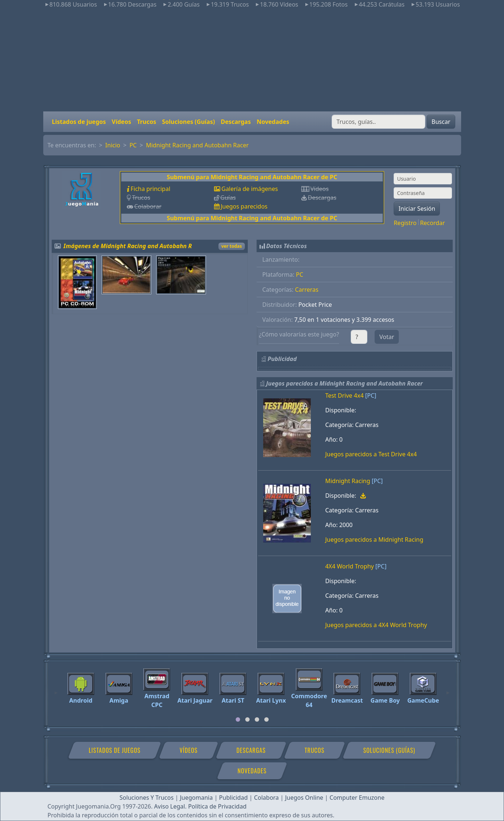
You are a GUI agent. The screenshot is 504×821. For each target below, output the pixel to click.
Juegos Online (304, 798)
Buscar (441, 122)
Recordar (433, 223)
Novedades (273, 122)
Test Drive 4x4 (344, 395)
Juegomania (196, 798)
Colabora (266, 798)
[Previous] (56, 689)
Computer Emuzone (357, 798)
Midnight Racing (348, 481)
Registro (405, 223)
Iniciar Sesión (417, 209)
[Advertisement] (252, 60)
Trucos (147, 122)
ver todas (232, 246)
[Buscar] (378, 122)
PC (133, 145)
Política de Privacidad (217, 806)
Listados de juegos (79, 122)
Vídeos (122, 122)
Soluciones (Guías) (188, 122)
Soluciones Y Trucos (147, 798)
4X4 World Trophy (350, 566)
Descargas (236, 122)
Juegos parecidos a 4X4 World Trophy (376, 625)
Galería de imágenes (250, 189)
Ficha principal (150, 189)
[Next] (448, 689)
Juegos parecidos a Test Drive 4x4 (371, 454)
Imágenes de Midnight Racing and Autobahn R (128, 246)
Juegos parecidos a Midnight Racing (374, 540)
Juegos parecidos (244, 206)
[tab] (238, 719)
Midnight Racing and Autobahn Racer (197, 145)
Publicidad (233, 798)
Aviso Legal (169, 806)
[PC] (371, 395)
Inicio (113, 145)
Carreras (307, 290)
